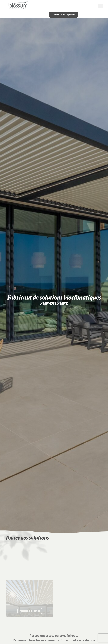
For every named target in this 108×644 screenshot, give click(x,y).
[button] (100, 6)
